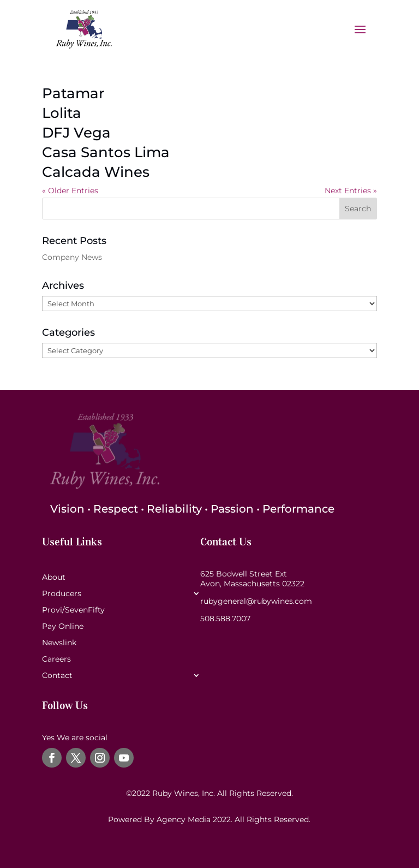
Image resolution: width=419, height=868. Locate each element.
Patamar (73, 93)
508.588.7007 (225, 619)
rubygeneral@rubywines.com (256, 601)
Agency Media (185, 819)
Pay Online (63, 627)
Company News (72, 257)
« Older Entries (70, 191)
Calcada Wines (96, 172)
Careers (56, 659)
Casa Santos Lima (106, 152)
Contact (57, 676)
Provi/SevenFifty (73, 610)
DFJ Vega (76, 133)
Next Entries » (351, 191)
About (54, 578)
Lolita (62, 113)
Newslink (59, 643)
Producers (62, 594)
